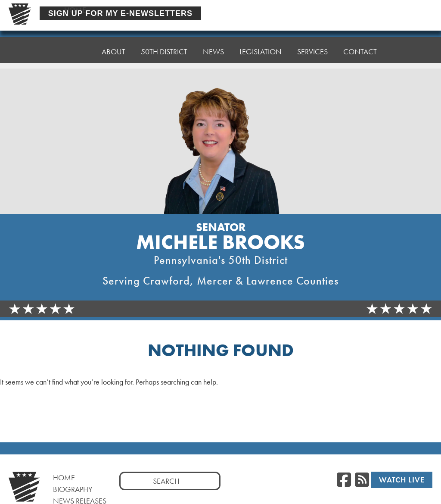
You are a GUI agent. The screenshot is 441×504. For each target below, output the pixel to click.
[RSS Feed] (362, 480)
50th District (164, 44)
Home (75, 49)
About (113, 46)
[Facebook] (344, 480)
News (213, 42)
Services (312, 38)
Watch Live (402, 480)
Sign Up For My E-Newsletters (120, 13)
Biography (73, 489)
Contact (360, 36)
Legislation (261, 40)
